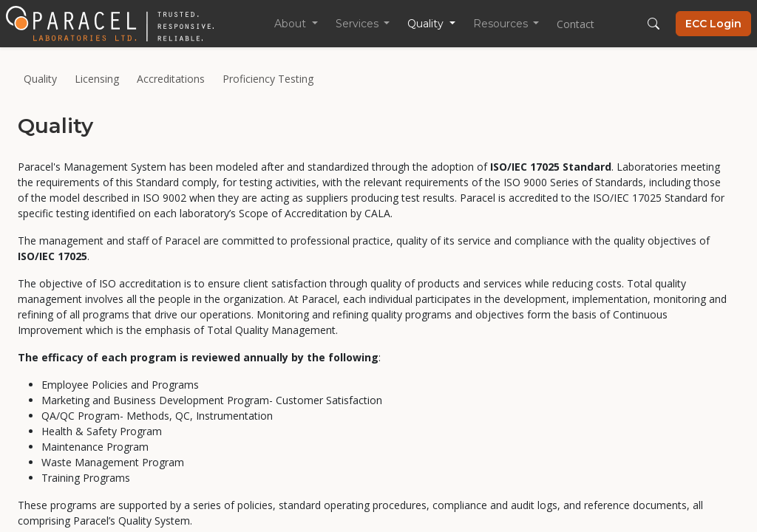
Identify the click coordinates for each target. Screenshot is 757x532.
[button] (654, 24)
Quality (40, 79)
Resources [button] (502, 24)
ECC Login (713, 24)
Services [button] (359, 24)
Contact (576, 24)
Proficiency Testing (268, 79)
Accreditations (171, 79)
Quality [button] (427, 24)
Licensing (97, 79)
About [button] (292, 24)
